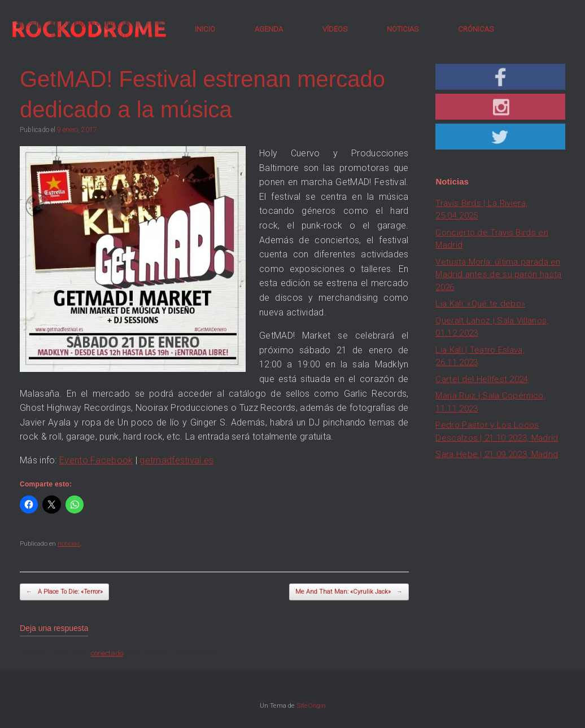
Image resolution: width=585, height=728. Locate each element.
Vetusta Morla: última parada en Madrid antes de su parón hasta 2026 (498, 275)
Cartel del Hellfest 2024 (482, 379)
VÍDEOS (335, 29)
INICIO (205, 29)
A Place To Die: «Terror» (64, 592)
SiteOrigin (311, 705)
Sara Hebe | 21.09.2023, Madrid (497, 454)
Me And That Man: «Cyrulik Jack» (349, 592)
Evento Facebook (96, 460)
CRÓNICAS (476, 29)
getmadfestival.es (176, 460)
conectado (107, 653)
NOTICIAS (403, 29)
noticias (69, 544)
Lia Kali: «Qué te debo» (480, 304)
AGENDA (269, 29)
